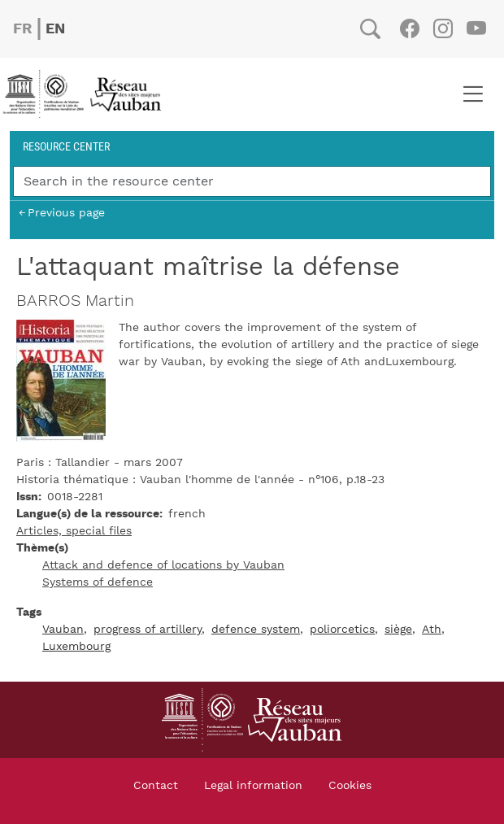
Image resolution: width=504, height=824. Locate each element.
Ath (432, 630)
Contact (156, 786)
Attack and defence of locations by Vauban (163, 565)
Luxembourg (76, 647)
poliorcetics (342, 630)
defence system (256, 630)
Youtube (476, 28)
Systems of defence (98, 582)
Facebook (409, 28)
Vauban (63, 630)
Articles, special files (74, 531)
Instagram (443, 28)
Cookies (350, 786)
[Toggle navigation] (473, 94)
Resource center (66, 146)
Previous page (66, 213)
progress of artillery (148, 630)
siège (398, 630)
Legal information (253, 786)
